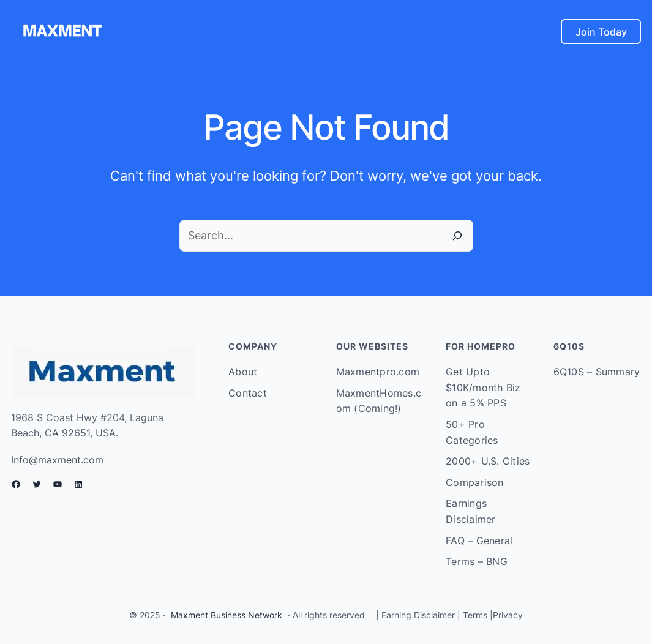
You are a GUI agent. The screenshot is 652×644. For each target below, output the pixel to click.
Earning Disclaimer (417, 615)
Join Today (601, 32)
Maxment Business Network (227, 615)
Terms (475, 615)
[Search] (457, 236)
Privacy (508, 615)
